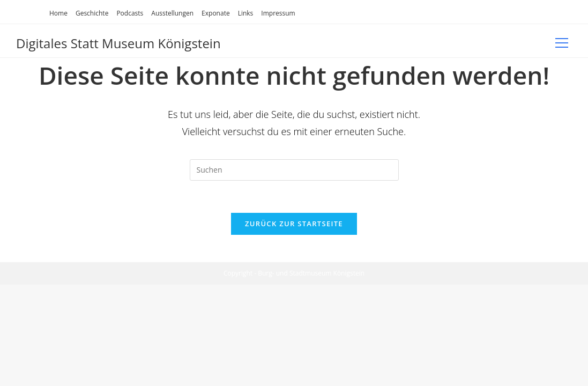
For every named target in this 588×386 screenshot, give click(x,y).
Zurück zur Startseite (294, 224)
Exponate (216, 13)
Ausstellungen (172, 13)
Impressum (278, 13)
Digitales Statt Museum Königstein (118, 43)
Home (58, 13)
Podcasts (130, 13)
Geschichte (92, 13)
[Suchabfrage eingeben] (294, 170)
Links (246, 13)
